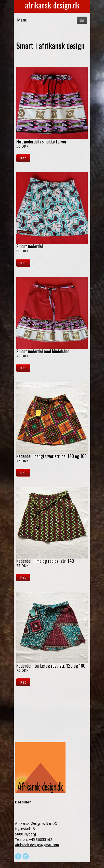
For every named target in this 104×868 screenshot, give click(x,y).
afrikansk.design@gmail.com (37, 845)
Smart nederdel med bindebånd (43, 351)
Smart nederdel (30, 246)
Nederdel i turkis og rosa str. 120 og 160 (51, 666)
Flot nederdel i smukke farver (41, 141)
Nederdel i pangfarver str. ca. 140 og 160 (51, 456)
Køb (23, 158)
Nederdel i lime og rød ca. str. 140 (45, 561)
